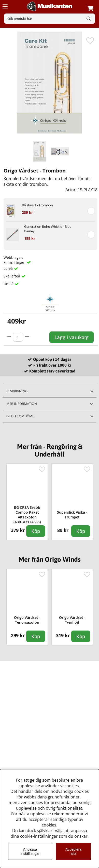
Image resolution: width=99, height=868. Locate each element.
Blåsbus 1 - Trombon (37, 205)
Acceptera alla (73, 851)
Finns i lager (15, 262)
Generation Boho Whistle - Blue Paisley (48, 229)
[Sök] (49, 19)
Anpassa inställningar (30, 851)
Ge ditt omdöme (20, 416)
